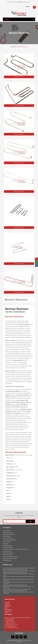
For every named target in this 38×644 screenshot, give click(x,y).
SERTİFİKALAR (8, 605)
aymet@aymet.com (26, 2)
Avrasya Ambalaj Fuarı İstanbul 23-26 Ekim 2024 (15, 572)
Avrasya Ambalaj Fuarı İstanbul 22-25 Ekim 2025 (15, 570)
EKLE (30, 521)
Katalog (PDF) (8, 610)
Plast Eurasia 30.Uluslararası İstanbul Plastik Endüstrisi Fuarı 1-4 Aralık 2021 (19, 580)
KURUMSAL (7, 603)
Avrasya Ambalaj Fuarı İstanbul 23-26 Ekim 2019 (15, 585)
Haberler (7, 607)
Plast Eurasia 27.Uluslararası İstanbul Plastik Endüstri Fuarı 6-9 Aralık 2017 (18, 593)
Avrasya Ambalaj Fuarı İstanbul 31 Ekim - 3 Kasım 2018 (17, 589)
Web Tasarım (19, 642)
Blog (6, 608)
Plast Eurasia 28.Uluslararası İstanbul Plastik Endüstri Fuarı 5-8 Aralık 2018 (19, 587)
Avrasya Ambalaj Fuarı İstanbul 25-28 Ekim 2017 (15, 591)
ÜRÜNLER (7, 604)
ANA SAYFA (13, 47)
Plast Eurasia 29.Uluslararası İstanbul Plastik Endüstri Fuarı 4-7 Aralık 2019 (18, 583)
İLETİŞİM (7, 612)
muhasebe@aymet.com (12, 628)
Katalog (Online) (9, 611)
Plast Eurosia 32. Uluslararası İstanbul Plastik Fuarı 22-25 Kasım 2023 (19, 574)
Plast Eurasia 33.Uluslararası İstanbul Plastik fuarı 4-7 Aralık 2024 (19, 571)
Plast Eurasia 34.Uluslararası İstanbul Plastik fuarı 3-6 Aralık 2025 (19, 568)
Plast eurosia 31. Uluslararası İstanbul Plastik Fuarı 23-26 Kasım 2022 (19, 577)
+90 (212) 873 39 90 (13, 2)
